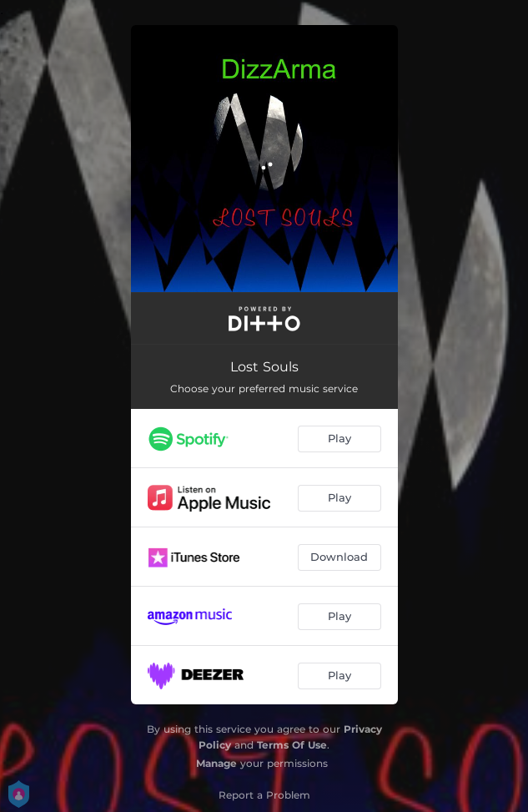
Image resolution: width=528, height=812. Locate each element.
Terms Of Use (292, 745)
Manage (216, 763)
